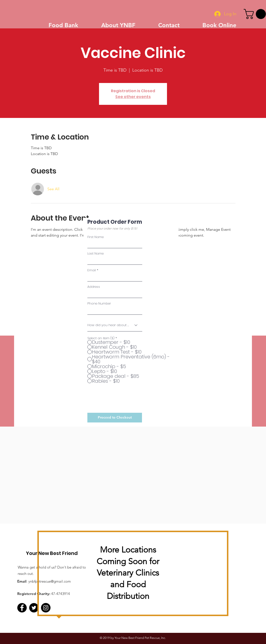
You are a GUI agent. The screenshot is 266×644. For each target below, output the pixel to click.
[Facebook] (22, 608)
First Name (96, 237)
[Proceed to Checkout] (115, 418)
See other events (133, 97)
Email (92, 270)
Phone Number (99, 303)
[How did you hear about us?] (115, 325)
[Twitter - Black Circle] (34, 608)
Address (94, 287)
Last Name (96, 253)
